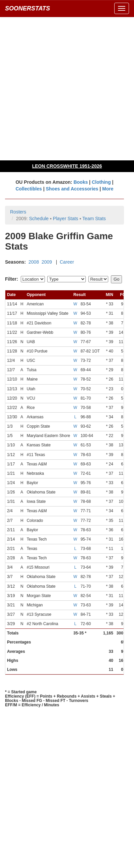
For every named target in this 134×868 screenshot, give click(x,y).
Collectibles (29, 189)
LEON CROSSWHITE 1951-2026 (67, 166)
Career (67, 262)
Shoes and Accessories (72, 189)
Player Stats (65, 219)
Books (81, 182)
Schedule (39, 219)
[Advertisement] (67, 89)
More (108, 189)
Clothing (101, 182)
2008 (34, 262)
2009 (47, 262)
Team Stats (94, 219)
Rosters (18, 212)
